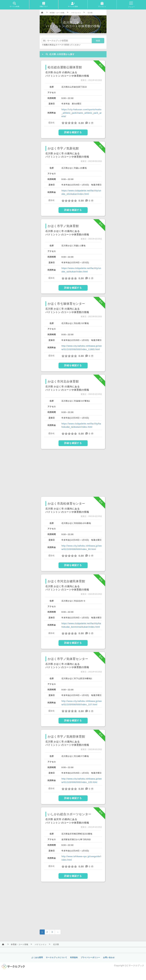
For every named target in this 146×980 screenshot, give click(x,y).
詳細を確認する (73, 132)
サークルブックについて (57, 957)
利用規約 (74, 957)
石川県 (90, 13)
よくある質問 (37, 957)
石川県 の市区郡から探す (60, 54)
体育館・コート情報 (57, 13)
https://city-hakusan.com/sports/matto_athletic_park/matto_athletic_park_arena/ (82, 113)
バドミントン (76, 13)
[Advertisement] (73, 473)
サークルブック (136, 965)
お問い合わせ (109, 957)
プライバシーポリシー (90, 957)
